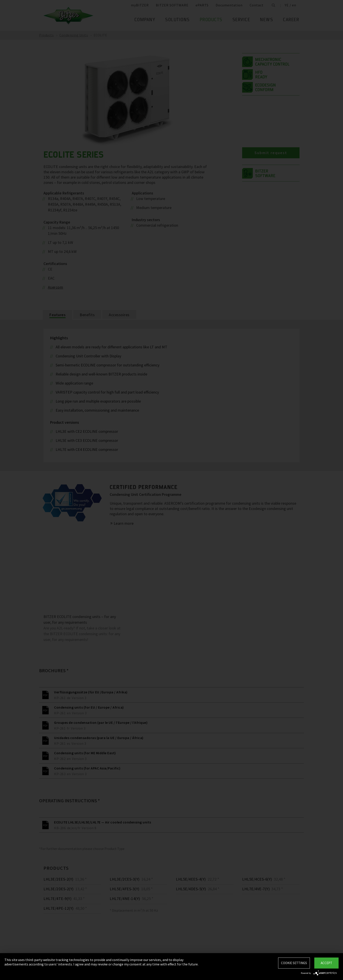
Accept (326, 963)
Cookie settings (294, 963)
